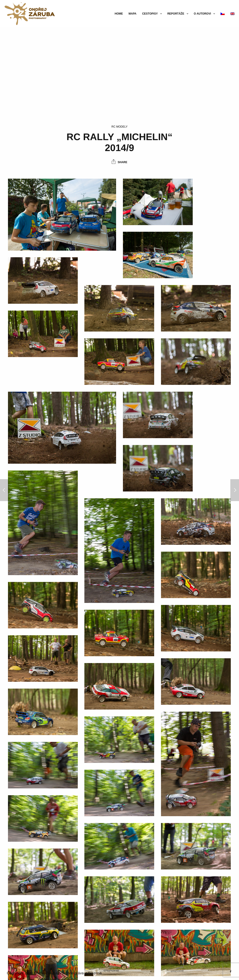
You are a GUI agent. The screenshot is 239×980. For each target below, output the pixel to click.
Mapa (132, 14)
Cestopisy (150, 14)
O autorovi (202, 14)
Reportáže (176, 14)
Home (119, 14)
